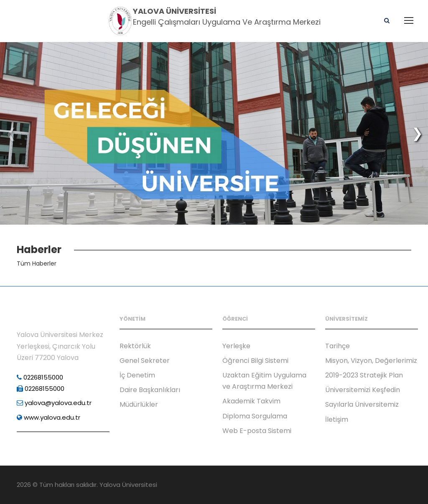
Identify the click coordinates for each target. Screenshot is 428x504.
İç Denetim (137, 375)
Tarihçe (338, 346)
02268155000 (40, 377)
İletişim (337, 419)
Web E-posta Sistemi (257, 431)
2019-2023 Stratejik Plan (364, 375)
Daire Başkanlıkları (150, 390)
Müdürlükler (139, 404)
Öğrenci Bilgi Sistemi (255, 361)
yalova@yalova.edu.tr (54, 403)
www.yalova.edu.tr (48, 417)
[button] (417, 133)
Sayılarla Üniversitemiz (362, 404)
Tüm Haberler (37, 263)
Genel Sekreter (145, 361)
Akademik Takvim (251, 401)
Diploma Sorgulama (255, 416)
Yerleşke (236, 346)
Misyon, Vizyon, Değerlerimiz (371, 361)
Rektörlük (135, 346)
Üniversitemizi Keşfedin (363, 390)
